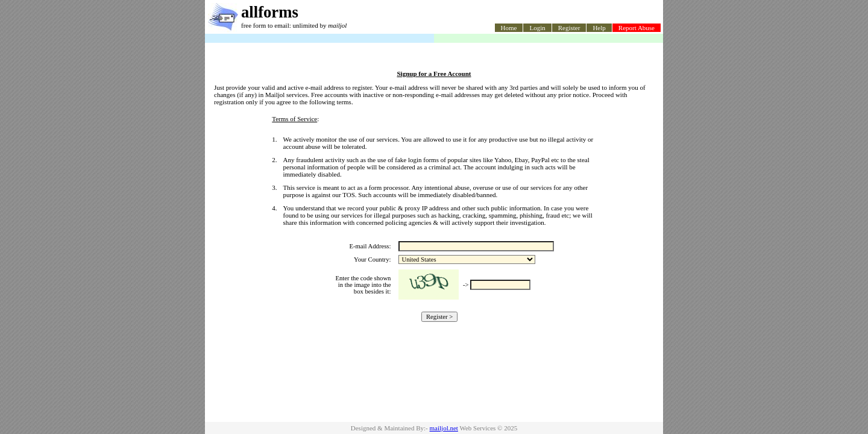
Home (509, 28)
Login (537, 28)
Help (599, 28)
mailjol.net (444, 428)
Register (569, 28)
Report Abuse (637, 28)
